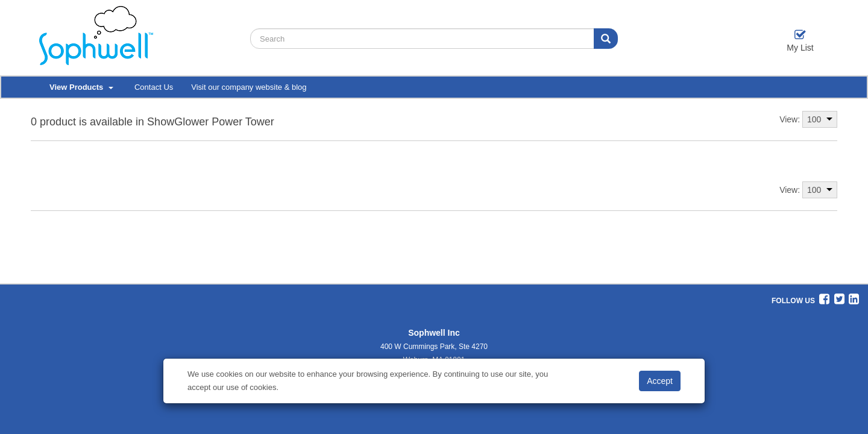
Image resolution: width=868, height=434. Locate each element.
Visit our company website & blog (249, 87)
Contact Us (154, 87)
